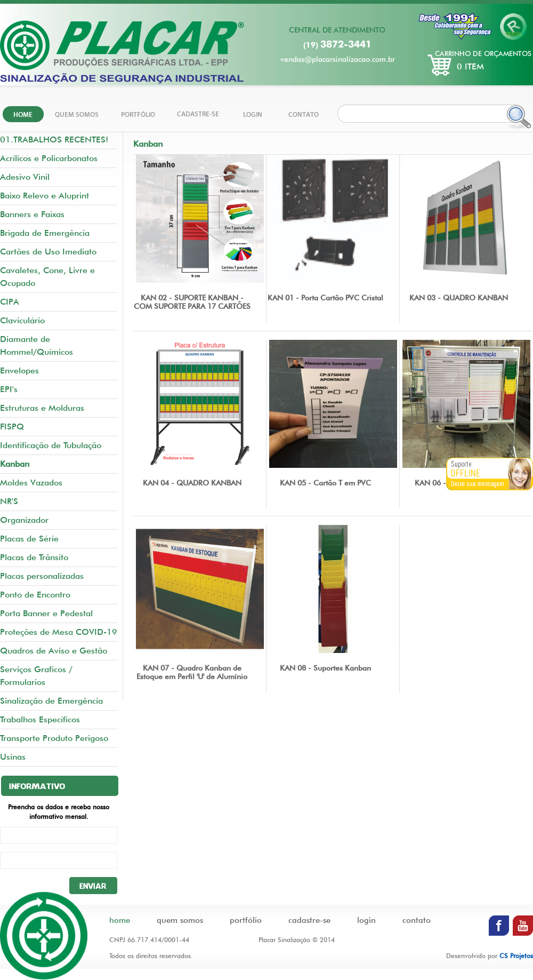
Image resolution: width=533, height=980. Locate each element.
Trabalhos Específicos (40, 719)
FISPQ (12, 427)
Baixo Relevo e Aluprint (45, 196)
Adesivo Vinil (25, 177)
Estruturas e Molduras (42, 408)
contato (417, 920)
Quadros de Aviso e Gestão (54, 651)
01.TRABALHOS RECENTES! (54, 140)
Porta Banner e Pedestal (46, 613)
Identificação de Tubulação (51, 445)
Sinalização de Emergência (51, 701)
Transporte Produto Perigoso (54, 738)
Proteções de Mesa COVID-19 (59, 632)
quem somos (180, 920)
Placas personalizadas (42, 576)
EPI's (9, 389)
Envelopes (19, 371)
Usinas (13, 757)
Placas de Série (29, 539)
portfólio (246, 920)
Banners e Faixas (32, 214)
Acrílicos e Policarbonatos (49, 158)
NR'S (9, 501)
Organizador (24, 520)
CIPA (10, 302)
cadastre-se (309, 920)
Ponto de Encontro (35, 595)
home (120, 920)
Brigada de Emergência (45, 233)
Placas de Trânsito (34, 557)
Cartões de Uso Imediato (48, 252)
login (366, 920)
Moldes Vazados (31, 483)
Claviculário (22, 320)
